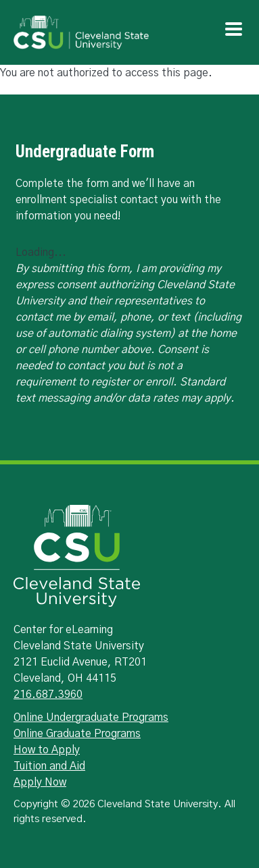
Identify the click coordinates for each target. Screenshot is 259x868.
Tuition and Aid (49, 766)
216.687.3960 (48, 695)
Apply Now (40, 782)
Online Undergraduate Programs (91, 717)
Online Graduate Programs (77, 734)
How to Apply (47, 750)
